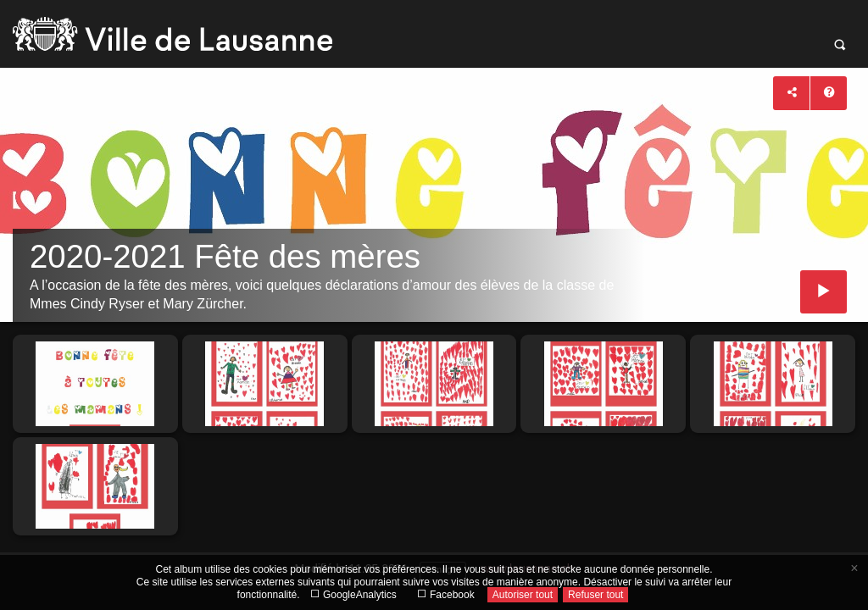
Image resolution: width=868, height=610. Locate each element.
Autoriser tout (523, 595)
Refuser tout (595, 595)
